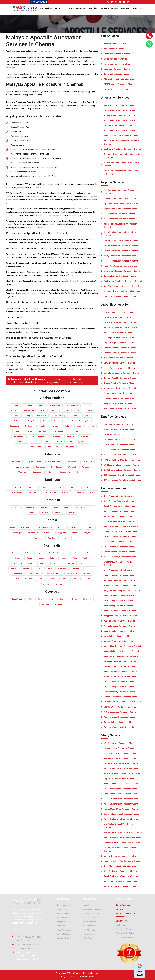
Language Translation (125, 938)
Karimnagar (87, 462)
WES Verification (64, 931)
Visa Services (63, 910)
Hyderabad (16, 462)
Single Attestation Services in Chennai (120, 277)
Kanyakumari (73, 487)
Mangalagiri (14, 426)
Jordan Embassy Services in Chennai (120, 627)
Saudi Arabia (17, 599)
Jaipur (39, 553)
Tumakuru (59, 513)
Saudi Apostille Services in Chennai (119, 334)
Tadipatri (36, 442)
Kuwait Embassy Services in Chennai (119, 507)
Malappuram (33, 533)
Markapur (29, 426)
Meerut (31, 563)
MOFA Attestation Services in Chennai (120, 127)
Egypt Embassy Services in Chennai (119, 576)
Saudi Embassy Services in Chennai (119, 512)
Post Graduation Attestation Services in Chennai (121, 193)
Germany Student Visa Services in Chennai (122, 775)
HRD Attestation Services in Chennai (119, 111)
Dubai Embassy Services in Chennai (119, 497)
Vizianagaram (53, 447)
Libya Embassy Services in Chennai (119, 637)
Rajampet (57, 436)
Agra (75, 558)
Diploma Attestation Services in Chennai (121, 205)
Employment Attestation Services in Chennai (123, 282)
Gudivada (65, 411)
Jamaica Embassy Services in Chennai (120, 622)
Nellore (68, 426)
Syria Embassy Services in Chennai (119, 688)
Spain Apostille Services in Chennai (119, 404)
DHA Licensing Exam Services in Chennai (121, 456)
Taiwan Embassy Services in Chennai (120, 693)
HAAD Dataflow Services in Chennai (119, 431)
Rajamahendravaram (39, 436)
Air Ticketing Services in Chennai (118, 64)
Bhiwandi (87, 574)
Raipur (38, 568)
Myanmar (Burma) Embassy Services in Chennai (121, 565)
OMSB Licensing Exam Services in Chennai (122, 471)
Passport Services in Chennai (116, 44)
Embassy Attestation (91, 915)
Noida (42, 579)
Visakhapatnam (35, 447)
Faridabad (57, 563)
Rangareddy (37, 472)
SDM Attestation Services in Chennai (119, 116)
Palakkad (48, 533)
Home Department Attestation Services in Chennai (121, 165)
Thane (49, 568)
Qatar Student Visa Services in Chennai (120, 872)
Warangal (72, 467)
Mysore (72, 513)
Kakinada (18, 421)
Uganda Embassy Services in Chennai (120, 708)
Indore (41, 558)
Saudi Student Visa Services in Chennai (120, 882)
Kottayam (87, 533)
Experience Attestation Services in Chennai (122, 272)
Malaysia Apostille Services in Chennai (120, 349)
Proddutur (43, 431)
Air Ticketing (62, 919)
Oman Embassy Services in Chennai (119, 522)
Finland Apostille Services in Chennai (119, 399)
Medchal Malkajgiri (22, 467)
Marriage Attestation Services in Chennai (121, 242)
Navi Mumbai (72, 574)
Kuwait (40, 599)
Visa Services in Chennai (114, 49)
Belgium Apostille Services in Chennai (120, 410)
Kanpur (30, 558)
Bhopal (18, 558)
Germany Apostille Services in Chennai (120, 364)
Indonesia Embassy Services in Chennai (121, 612)
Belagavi (45, 513)
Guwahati (76, 568)
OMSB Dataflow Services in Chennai (119, 441)
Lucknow (88, 553)
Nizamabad (81, 472)
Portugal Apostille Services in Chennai (120, 394)
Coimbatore (57, 487)
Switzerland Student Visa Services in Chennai (123, 834)
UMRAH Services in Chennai (116, 89)
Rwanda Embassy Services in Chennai (120, 678)
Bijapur (67, 507)
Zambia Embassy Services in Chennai (120, 723)
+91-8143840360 (77, 383)
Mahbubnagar (57, 467)
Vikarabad (22, 472)
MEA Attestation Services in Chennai (119, 106)
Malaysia (45, 604)
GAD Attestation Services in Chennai (119, 122)
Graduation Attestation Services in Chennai (122, 200)
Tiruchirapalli (51, 492)
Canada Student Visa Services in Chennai (121, 754)
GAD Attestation (89, 935)
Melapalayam (34, 492)
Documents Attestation (92, 910)
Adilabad (85, 467)
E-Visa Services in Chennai (115, 59)
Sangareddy (65, 472)
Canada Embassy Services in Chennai (120, 543)
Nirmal (51, 472)
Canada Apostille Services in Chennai (120, 323)
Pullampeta (73, 431)
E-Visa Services (64, 915)
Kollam (61, 528)
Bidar (56, 507)
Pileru (31, 431)
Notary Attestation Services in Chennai (120, 267)
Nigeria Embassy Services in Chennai (120, 662)
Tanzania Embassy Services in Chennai (120, 698)
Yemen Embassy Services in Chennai (119, 718)
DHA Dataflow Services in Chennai (118, 426)
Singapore (87, 599)
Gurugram (29, 579)
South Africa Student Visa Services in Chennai (120, 850)
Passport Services (65, 906)
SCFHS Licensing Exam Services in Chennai (122, 481)
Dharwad (32, 513)
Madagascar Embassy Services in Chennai (122, 657)
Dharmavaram (28, 411)
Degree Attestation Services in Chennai (120, 210)
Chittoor (13, 411)
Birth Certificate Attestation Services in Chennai (120, 227)
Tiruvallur (31, 487)
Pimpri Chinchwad (53, 574)
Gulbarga (44, 507)
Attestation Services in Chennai (117, 54)
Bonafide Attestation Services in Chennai (121, 287)
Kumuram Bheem (55, 462)
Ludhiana (26, 568)
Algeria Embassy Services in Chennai (120, 581)
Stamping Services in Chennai (116, 74)
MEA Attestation (89, 923)
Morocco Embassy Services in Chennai (121, 642)
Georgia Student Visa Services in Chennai (121, 815)
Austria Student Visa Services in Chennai (121, 810)
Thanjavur (66, 492)
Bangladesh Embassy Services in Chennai (122, 592)
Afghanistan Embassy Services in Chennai (122, 587)
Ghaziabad (62, 568)
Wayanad (38, 538)
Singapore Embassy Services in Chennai (121, 528)
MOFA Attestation (90, 939)
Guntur (17, 416)
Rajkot (13, 568)
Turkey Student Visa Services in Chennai (121, 820)
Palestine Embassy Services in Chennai (121, 673)
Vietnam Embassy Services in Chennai (120, 713)
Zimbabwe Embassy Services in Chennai (121, 728)
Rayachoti (71, 436)
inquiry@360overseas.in (56, 383)
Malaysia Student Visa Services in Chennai (122, 844)
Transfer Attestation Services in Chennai (121, 262)
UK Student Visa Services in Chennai (119, 749)
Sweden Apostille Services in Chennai (120, 384)
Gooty (28, 416)
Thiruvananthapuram (44, 528)
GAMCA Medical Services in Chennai (119, 84)
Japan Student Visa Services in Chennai (121, 785)
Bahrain (63, 599)
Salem (86, 487)
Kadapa (76, 416)
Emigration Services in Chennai (117, 69)
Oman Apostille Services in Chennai (119, 339)
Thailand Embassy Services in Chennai (120, 538)
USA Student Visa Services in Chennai (120, 744)
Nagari (79, 426)
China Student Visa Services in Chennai (120, 790)
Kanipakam (32, 421)
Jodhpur (89, 568)
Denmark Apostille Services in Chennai (120, 379)
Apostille (86, 906)
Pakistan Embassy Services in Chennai (120, 667)
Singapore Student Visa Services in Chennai (122, 839)
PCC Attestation (89, 919)
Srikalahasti (21, 442)
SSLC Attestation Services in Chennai (120, 220)
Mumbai (15, 553)
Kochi (12, 528)
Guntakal (90, 411)
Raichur (79, 507)
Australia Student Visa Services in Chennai (122, 759)
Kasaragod (18, 533)
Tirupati (59, 442)
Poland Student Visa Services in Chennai (121, 805)
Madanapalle (84, 421)
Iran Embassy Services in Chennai (118, 602)
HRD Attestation (89, 927)
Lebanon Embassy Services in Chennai (120, 632)
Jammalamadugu (59, 416)
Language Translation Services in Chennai (122, 297)
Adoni (16, 405)
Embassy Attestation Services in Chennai (121, 137)
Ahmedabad (53, 553)
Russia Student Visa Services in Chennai (121, 770)
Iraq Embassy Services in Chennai (118, 607)
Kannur (90, 528)
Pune (76, 553)
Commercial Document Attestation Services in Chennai (123, 174)
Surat (66, 553)
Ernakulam (25, 528)
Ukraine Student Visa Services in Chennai (121, 857)
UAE (30, 599)
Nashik (86, 558)
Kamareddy (40, 467)
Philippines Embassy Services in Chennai (121, 617)
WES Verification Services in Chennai (119, 79)
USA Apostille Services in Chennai (118, 313)
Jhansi (75, 579)
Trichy (92, 492)
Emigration (62, 923)
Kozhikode (52, 538)
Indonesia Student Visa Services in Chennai (122, 862)
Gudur (78, 411)
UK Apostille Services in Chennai (118, 318)
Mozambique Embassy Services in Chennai (122, 647)
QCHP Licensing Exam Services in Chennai (122, 476)
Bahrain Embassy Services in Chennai (120, 517)
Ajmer (53, 579)
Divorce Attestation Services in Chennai (121, 247)
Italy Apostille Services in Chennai (118, 359)
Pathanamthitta (76, 528)
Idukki (75, 533)
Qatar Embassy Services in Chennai (119, 502)
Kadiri (87, 416)
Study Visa (120, 926)
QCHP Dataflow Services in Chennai (119, 446)
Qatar (51, 599)
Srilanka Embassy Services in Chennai (120, 558)
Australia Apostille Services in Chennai (120, 329)
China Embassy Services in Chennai (119, 548)
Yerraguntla (70, 447)
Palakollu (18, 431)
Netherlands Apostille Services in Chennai (122, 374)
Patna (52, 558)
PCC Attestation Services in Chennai (119, 132)
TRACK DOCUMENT (39, 2)
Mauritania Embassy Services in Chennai (121, 652)
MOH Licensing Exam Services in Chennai (122, 466)
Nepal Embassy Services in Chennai (119, 571)
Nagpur (64, 558)
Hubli (90, 507)
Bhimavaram (55, 405)
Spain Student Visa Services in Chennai (120, 795)
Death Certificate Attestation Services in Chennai (121, 235)
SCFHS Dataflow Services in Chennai (119, 451)
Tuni (70, 442)
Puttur (86, 431)
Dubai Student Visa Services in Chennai (120, 867)
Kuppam (57, 421)
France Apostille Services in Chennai (119, 369)
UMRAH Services (64, 935)
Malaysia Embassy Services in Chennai (120, 533)
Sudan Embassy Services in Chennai (119, 683)
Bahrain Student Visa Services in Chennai (121, 887)
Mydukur (42, 426)
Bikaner (16, 579)
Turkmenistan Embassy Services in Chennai (122, 703)
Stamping (61, 927)
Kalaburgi (59, 584)
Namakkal (80, 492)
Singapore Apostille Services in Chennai (121, 344)
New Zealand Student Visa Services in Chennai (120, 827)
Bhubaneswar (35, 574)
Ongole (91, 426)
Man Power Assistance (126, 930)
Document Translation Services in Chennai (122, 292)
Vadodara (18, 563)
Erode (43, 487)
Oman (75, 599)
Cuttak (64, 579)
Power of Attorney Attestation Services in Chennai (121, 143)
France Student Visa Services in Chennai (121, 800)
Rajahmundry (19, 436)
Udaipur (87, 579)
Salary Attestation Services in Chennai (120, 257)
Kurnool (70, 421)
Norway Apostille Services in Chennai (120, 389)
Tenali (48, 442)
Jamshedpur (18, 574)
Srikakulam (85, 436)
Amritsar (43, 563)
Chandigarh (85, 563)
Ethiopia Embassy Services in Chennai (120, 597)
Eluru (53, 411)
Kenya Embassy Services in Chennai (119, 553)
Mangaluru (30, 507)
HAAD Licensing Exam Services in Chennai (122, 461)
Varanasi (71, 563)
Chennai (18, 487)
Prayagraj (45, 584)
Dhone (43, 411)
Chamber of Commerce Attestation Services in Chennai (123, 157)
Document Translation (125, 934)
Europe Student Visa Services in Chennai (121, 764)
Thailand (58, 604)
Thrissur (66, 538)
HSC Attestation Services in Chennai (119, 215)
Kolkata (28, 553)
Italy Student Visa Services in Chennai (120, 780)
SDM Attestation (89, 931)
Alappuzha (62, 533)
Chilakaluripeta (72, 405)
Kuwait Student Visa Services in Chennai (121, 877)
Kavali (45, 421)
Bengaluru (15, 507)
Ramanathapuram (15, 492)
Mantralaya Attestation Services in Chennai (122, 150)
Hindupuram (41, 416)
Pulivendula (58, 431)
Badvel (41, 405)
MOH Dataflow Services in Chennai (119, 436)
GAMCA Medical (64, 939)
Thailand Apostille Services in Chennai (120, 354)
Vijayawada (82, 442)
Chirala (87, 405)
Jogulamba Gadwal (34, 462)
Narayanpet (72, 462)
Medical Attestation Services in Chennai (121, 252)
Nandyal (55, 426)
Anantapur (28, 405)
